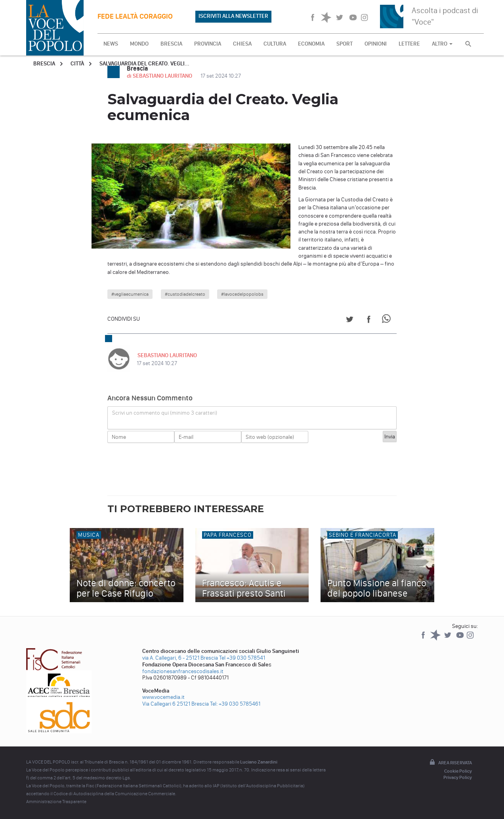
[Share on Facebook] (369, 321)
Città (77, 64)
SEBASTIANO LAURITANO (166, 355)
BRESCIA (171, 44)
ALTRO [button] (442, 44)
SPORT (345, 44)
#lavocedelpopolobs (242, 294)
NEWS (111, 44)
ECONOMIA (311, 44)
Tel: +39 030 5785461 (235, 704)
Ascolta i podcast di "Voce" (445, 16)
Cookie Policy (458, 771)
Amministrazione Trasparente (56, 802)
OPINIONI (376, 44)
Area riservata (450, 763)
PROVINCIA (208, 44)
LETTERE (409, 44)
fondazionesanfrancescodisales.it (183, 671)
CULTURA (275, 44)
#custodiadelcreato (185, 294)
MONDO (139, 44)
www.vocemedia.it (163, 697)
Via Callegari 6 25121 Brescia (176, 704)
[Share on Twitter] (350, 321)
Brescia (44, 64)
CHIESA (242, 44)
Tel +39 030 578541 (242, 658)
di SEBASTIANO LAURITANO (160, 76)
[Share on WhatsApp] (388, 321)
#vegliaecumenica (130, 294)
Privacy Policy (458, 777)
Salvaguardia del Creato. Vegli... (144, 64)
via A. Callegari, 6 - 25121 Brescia (180, 658)
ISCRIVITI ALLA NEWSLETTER (233, 16)
